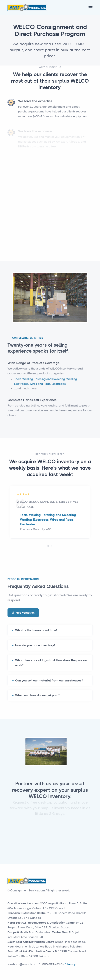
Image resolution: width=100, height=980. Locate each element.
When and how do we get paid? (37, 691)
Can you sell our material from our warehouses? (49, 676)
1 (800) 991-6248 (51, 964)
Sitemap (70, 964)
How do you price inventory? (35, 641)
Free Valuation (23, 613)
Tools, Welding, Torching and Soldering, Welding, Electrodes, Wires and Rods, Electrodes (48, 520)
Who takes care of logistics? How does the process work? (51, 659)
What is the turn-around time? (36, 626)
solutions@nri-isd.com (22, 964)
